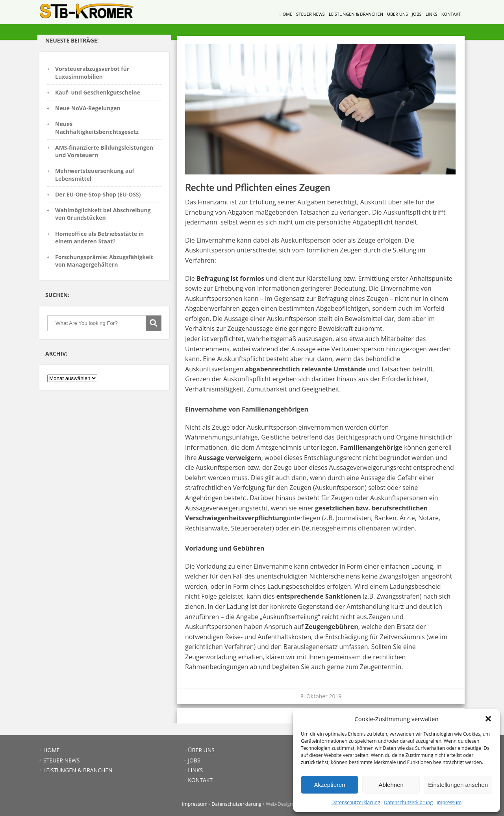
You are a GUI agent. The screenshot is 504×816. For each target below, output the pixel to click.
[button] (488, 719)
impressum (195, 804)
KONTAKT (451, 14)
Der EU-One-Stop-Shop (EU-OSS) (98, 194)
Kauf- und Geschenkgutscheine (98, 92)
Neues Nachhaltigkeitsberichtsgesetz (97, 128)
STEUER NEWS (310, 14)
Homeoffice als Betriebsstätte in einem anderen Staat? (99, 237)
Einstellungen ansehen (458, 785)
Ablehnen (391, 785)
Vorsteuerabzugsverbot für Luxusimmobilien (92, 72)
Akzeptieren (329, 785)
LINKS (432, 14)
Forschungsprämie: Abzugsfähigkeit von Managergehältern (104, 261)
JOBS (417, 14)
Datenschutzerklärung (356, 802)
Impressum (449, 802)
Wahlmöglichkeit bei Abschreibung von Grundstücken (103, 214)
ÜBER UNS (397, 14)
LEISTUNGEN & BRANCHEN (356, 14)
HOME (286, 14)
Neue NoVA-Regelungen (88, 108)
